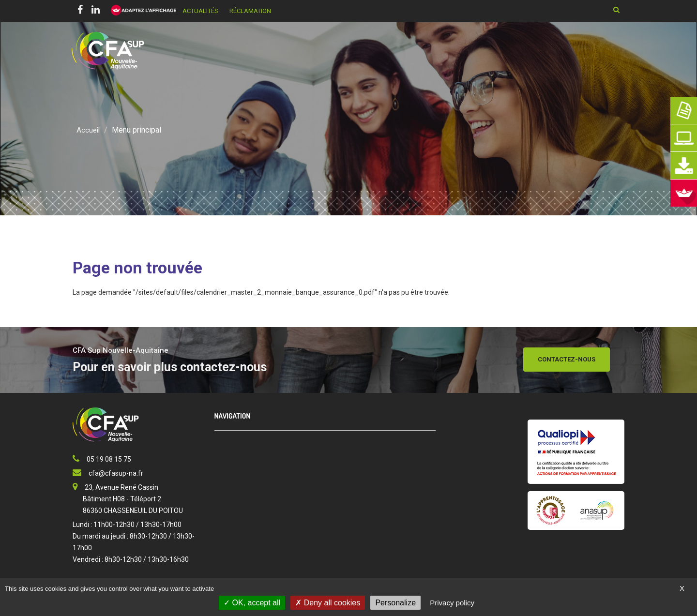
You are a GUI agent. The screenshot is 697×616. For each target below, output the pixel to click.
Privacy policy (452, 603)
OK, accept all (252, 603)
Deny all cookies (328, 603)
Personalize (395, 603)
